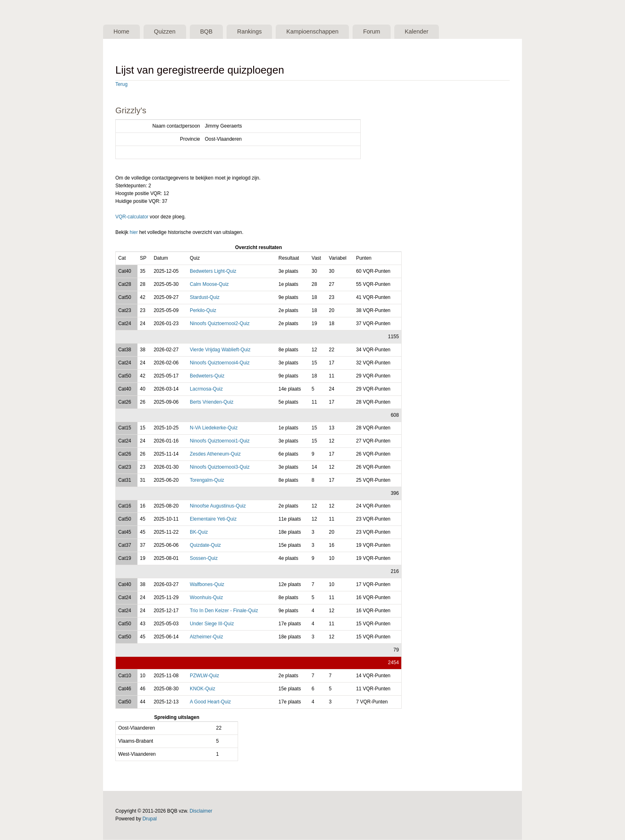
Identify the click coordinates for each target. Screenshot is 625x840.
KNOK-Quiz (202, 690)
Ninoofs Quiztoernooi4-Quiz (220, 364)
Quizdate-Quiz (205, 546)
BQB (215, 32)
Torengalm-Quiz (207, 481)
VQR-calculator (132, 218)
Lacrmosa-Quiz (206, 390)
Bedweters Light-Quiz (213, 272)
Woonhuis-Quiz (206, 598)
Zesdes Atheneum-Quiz (215, 455)
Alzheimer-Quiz (206, 638)
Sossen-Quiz (204, 559)
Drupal (150, 820)
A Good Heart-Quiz (210, 703)
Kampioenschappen (328, 32)
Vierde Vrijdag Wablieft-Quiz (220, 350)
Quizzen (170, 32)
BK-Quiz (199, 533)
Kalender (440, 32)
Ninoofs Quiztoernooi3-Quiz (220, 468)
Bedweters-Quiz (207, 377)
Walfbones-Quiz (207, 585)
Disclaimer (201, 812)
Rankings (261, 32)
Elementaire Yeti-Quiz (213, 520)
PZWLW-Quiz (205, 676)
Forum (391, 32)
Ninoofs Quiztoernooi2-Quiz (220, 324)
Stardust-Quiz (205, 298)
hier (134, 233)
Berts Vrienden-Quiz (212, 403)
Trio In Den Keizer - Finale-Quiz (224, 611)
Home (123, 32)
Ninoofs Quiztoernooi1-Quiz (220, 442)
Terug (121, 85)
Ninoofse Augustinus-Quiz (218, 507)
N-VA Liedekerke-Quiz (214, 429)
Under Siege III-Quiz (212, 624)
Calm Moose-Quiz (209, 285)
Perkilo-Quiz (203, 311)
